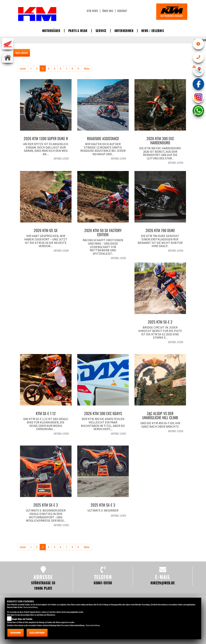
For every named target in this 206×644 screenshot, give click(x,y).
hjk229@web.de (163, 583)
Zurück (23, 68)
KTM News (92, 11)
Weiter (87, 68)
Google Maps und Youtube (22, 619)
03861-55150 (103, 583)
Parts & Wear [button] (78, 31)
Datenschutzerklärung (31, 607)
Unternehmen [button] (124, 31)
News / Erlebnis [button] (153, 31)
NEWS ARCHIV (22, 53)
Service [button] (101, 31)
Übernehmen (16, 633)
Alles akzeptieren (37, 633)
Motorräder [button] (51, 31)
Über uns (108, 11)
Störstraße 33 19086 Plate (43, 585)
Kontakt (122, 11)
